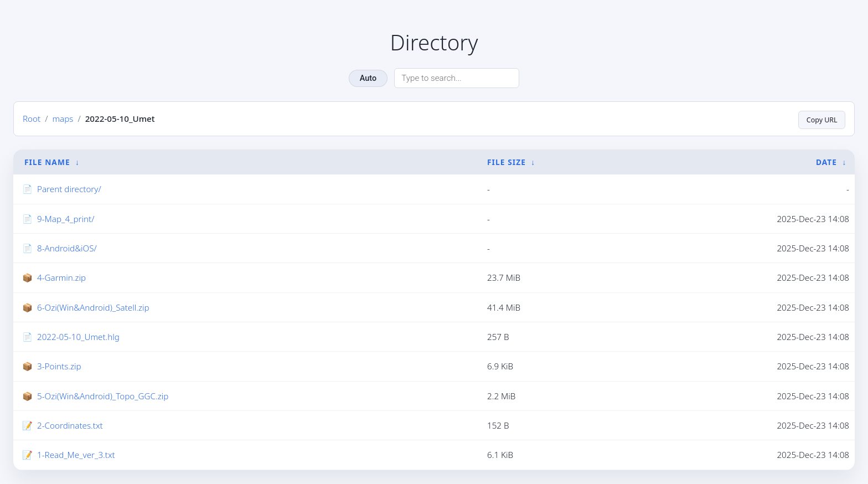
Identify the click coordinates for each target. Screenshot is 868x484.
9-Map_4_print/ (66, 219)
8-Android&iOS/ (67, 249)
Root (32, 119)
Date (826, 162)
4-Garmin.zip (61, 278)
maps (63, 119)
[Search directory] (457, 78)
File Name (47, 162)
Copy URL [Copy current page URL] (819, 119)
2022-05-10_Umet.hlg (78, 337)
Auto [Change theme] (368, 78)
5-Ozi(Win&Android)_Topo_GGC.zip (103, 397)
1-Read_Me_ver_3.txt (76, 455)
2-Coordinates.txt (70, 426)
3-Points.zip (59, 367)
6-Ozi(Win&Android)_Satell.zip (93, 308)
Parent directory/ (69, 189)
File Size (507, 162)
